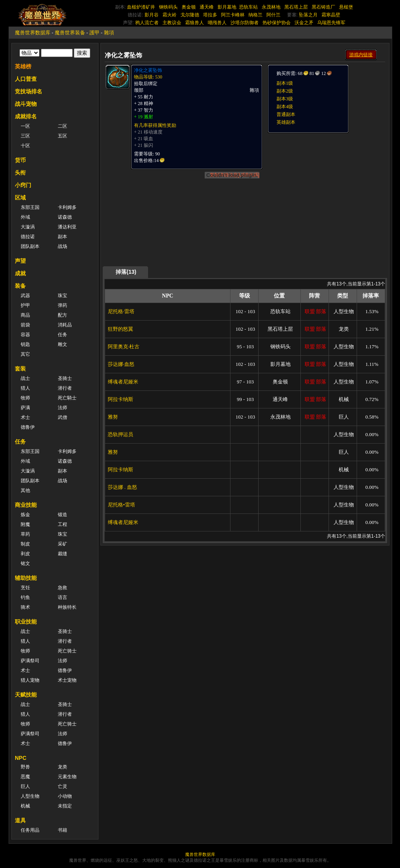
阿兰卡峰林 (233, 15)
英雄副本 (286, 122)
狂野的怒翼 (121, 329)
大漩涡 (28, 227)
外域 (25, 217)
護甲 (95, 33)
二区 (62, 126)
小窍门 (23, 185)
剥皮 (25, 554)
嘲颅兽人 (217, 23)
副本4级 (285, 107)
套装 (20, 369)
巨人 (25, 786)
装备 (20, 286)
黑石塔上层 (296, 7)
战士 (25, 378)
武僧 (62, 417)
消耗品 (65, 325)
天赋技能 (26, 695)
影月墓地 (227, 7)
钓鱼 (25, 597)
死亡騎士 (67, 398)
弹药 (62, 305)
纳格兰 (255, 15)
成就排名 (26, 116)
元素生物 (67, 777)
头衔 (20, 173)
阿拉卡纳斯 (121, 399)
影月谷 (152, 15)
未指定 (65, 806)
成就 (20, 273)
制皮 (25, 544)
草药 (25, 534)
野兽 (25, 767)
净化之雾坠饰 (148, 70)
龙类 (62, 767)
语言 (62, 597)
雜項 (109, 33)
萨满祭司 (30, 661)
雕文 (62, 344)
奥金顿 (189, 7)
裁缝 (62, 554)
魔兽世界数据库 (33, 33)
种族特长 (67, 607)
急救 (62, 588)
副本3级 (285, 99)
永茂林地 (271, 7)
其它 (25, 354)
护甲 (25, 305)
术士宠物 (67, 680)
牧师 (25, 398)
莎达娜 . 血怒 (122, 487)
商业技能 (26, 505)
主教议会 (172, 23)
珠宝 (62, 296)
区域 (20, 198)
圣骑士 (65, 378)
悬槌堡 (346, 7)
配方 (62, 315)
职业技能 (26, 622)
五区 (62, 136)
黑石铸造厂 (323, 7)
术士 (25, 417)
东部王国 (30, 207)
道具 (20, 820)
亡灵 (62, 786)
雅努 (113, 417)
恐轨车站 (248, 7)
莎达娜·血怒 (121, 364)
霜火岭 (170, 15)
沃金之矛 (304, 23)
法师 (62, 408)
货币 (20, 160)
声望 (20, 261)
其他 (25, 490)
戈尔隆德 (190, 15)
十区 (25, 146)
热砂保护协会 (277, 23)
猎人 (25, 388)
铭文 (25, 563)
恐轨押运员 (121, 434)
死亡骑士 (67, 651)
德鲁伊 (28, 427)
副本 (62, 237)
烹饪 (25, 588)
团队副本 (30, 246)
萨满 (25, 408)
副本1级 (285, 83)
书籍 (62, 830)
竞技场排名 (29, 91)
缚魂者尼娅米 (123, 382)
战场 (62, 246)
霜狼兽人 (195, 23)
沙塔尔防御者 (245, 23)
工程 (62, 524)
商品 (25, 315)
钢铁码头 (168, 7)
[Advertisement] (326, 182)
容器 (25, 335)
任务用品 (30, 830)
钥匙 (25, 344)
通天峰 (207, 7)
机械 (25, 806)
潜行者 (65, 388)
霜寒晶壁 (331, 15)
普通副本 (286, 114)
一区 (25, 126)
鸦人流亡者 (147, 23)
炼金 (25, 515)
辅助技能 (26, 578)
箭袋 (25, 325)
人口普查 (26, 79)
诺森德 (65, 217)
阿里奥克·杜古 (124, 347)
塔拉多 (210, 15)
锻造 (62, 515)
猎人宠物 (30, 680)
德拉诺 (28, 237)
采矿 (62, 544)
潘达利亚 (67, 227)
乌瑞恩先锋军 (331, 23)
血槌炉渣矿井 (141, 7)
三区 (25, 136)
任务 (62, 335)
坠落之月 (308, 15)
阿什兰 (273, 15)
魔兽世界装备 (70, 33)
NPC (21, 758)
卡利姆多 (67, 207)
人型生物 (30, 796)
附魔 (25, 524)
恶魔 (25, 777)
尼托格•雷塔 (121, 505)
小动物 (65, 796)
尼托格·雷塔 (121, 311)
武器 (25, 296)
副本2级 (285, 91)
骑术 (25, 607)
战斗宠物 (26, 104)
